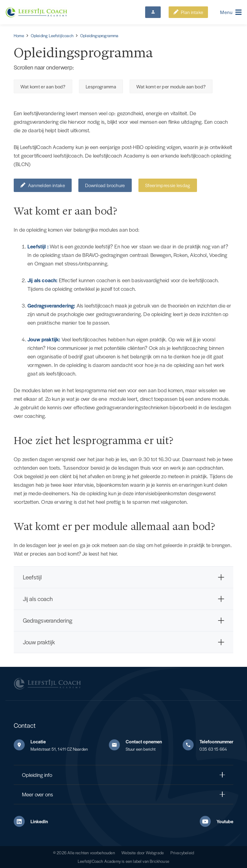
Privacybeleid (182, 853)
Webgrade (155, 853)
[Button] (153, 12)
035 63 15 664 (213, 749)
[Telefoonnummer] (191, 745)
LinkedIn (39, 821)
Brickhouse (159, 861)
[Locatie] (22, 745)
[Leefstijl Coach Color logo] (36, 12)
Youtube (225, 821)
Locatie (38, 741)
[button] (231, 12)
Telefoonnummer (216, 741)
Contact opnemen (144, 741)
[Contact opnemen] (117, 745)
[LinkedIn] (22, 821)
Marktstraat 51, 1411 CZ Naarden (59, 749)
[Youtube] (208, 821)
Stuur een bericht (141, 749)
